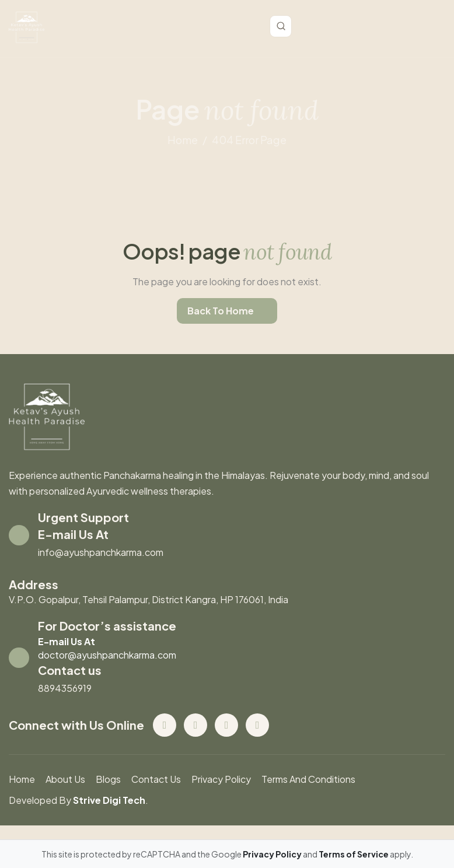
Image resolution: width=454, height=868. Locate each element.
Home (22, 779)
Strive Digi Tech (109, 800)
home (183, 140)
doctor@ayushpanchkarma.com (107, 655)
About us (65, 779)
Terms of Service (354, 854)
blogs (108, 779)
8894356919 (65, 688)
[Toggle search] (281, 26)
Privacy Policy (221, 779)
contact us (156, 779)
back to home (221, 311)
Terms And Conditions (308, 779)
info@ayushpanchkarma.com (101, 552)
